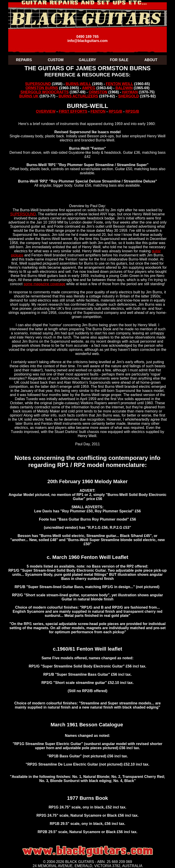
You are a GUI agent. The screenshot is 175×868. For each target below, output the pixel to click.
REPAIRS (24, 60)
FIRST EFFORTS (73, 111)
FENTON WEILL (120, 84)
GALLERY (87, 60)
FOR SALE (119, 60)
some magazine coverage (44, 284)
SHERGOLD (129, 96)
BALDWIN (124, 88)
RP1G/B (116, 111)
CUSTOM (56, 60)
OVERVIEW (46, 111)
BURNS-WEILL (78, 84)
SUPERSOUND (38, 84)
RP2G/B (132, 111)
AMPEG (89, 88)
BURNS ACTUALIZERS (78, 96)
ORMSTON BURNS (42, 88)
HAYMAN (130, 92)
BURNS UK (29, 96)
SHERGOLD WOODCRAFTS (45, 92)
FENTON (98, 111)
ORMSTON (98, 92)
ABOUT (151, 60)
